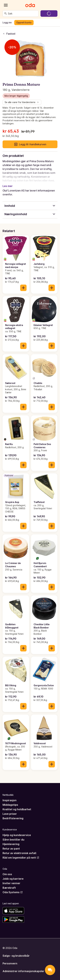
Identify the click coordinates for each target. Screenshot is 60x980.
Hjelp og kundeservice (17, 835)
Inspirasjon (10, 800)
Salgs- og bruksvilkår (16, 956)
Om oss (7, 874)
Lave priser (10, 814)
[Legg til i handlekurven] (23, 288)
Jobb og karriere (13, 879)
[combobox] (22, 14)
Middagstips (10, 805)
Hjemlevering (11, 844)
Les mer (8, 186)
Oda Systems (13, 892)
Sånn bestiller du (13, 840)
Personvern (10, 963)
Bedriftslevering (13, 818)
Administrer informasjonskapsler (23, 971)
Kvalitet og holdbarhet (17, 809)
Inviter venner (11, 883)
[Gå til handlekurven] (49, 14)
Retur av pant (11, 849)
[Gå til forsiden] (30, 5)
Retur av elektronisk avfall (19, 853)
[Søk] (6, 14)
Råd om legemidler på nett (21, 858)
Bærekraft (9, 888)
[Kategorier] (6, 5)
